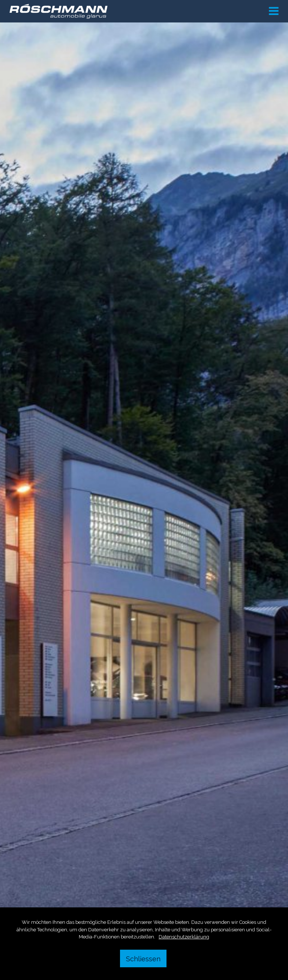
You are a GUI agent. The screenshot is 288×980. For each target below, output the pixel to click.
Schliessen (143, 959)
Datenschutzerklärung (184, 937)
